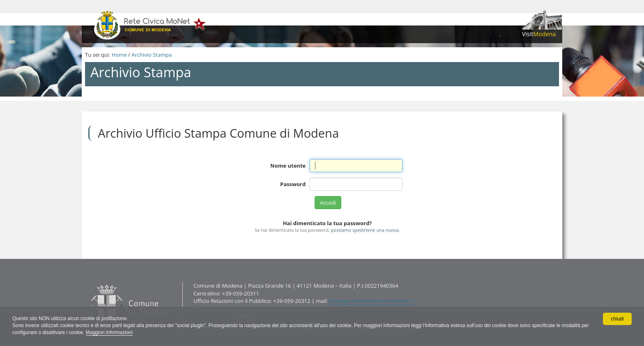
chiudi (617, 319)
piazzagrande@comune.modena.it (372, 301)
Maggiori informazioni (109, 332)
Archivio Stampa (152, 55)
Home (119, 55)
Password (293, 184)
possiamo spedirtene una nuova (365, 230)
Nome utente (288, 166)
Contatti (87, 282)
